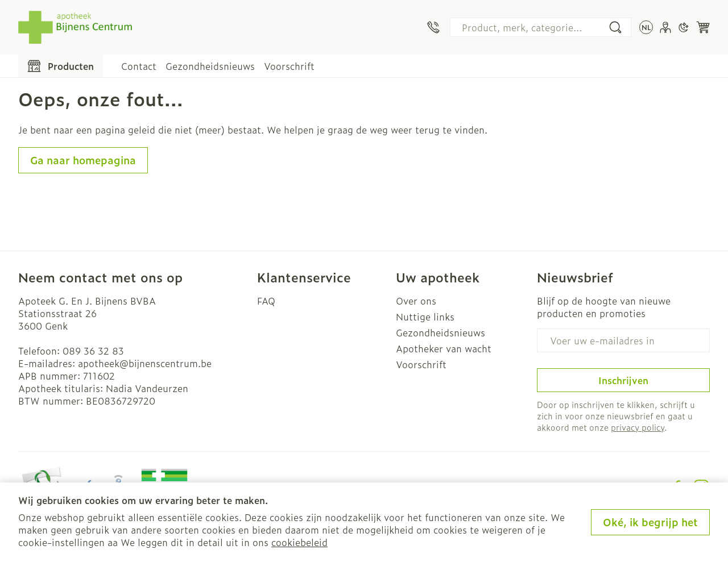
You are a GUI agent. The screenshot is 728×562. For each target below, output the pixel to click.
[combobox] (541, 27)
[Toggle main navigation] (61, 66)
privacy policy (638, 427)
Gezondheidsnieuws (210, 66)
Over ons (416, 301)
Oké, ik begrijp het (650, 522)
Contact (139, 66)
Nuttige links (425, 317)
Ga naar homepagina (83, 160)
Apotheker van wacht (444, 348)
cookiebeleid (299, 542)
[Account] (665, 27)
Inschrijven (623, 380)
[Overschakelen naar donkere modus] (684, 27)
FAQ (266, 301)
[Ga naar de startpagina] (75, 27)
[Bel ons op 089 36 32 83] (433, 27)
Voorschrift (289, 66)
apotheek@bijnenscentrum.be (145, 363)
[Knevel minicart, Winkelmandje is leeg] (703, 27)
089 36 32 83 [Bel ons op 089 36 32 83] (93, 351)
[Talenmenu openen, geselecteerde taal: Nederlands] (646, 27)
